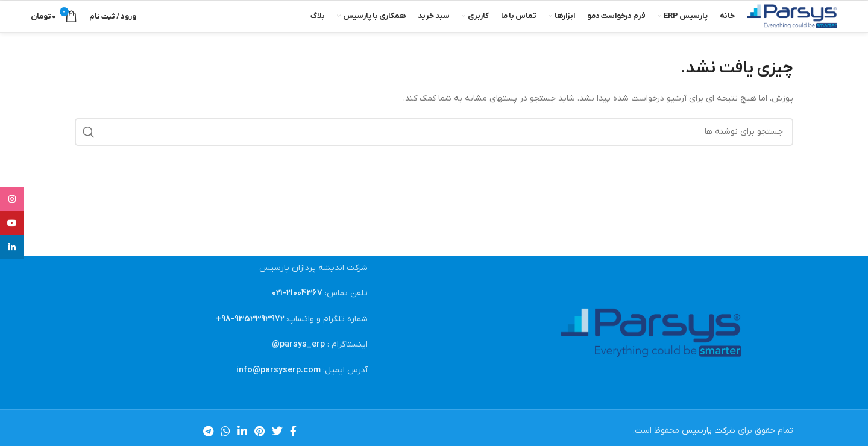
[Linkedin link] (242, 431)
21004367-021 (297, 293)
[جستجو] (434, 132)
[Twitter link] (277, 431)
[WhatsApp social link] (225, 431)
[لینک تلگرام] (208, 431)
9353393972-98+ (250, 319)
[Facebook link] (293, 431)
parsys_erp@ (298, 344)
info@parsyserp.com (278, 370)
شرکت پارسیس (709, 431)
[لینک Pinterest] (259, 431)
